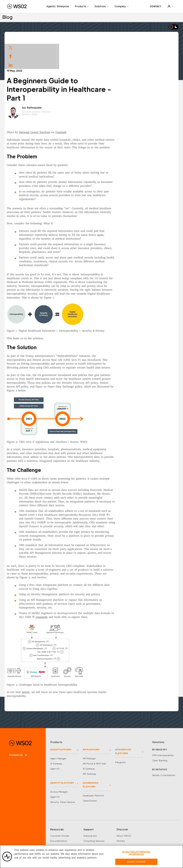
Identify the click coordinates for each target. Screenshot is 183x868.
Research (55, 834)
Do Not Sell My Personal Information (136, 855)
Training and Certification (64, 839)
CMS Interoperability (163, 728)
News (119, 829)
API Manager (89, 731)
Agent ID (55, 741)
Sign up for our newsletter (24, 844)
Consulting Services (94, 813)
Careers (121, 824)
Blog (7, 17)
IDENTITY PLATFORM (62, 755)
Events (54, 819)
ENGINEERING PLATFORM (91, 757)
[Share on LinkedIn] (11, 65)
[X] (18, 832)
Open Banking (160, 733)
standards (70, 590)
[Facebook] (9, 832)
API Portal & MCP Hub (94, 736)
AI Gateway (56, 736)
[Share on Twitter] (11, 47)
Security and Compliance (130, 839)
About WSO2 (124, 808)
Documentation (59, 813)
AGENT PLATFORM (61, 722)
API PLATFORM (91, 722)
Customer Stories (60, 808)
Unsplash (89, 105)
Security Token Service (63, 775)
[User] (170, 6)
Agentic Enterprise (58, 6)
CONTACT (156, 6)
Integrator (120, 735)
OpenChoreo (90, 773)
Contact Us (18, 727)
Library (54, 824)
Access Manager (59, 764)
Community (123, 834)
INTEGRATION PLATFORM (123, 724)
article (54, 665)
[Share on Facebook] (11, 56)
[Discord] (43, 832)
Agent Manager (58, 731)
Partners (121, 813)
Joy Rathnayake (60, 80)
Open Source (57, 829)
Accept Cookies (136, 864)
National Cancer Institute (63, 105)
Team (120, 819)
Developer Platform (93, 768)
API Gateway (89, 746)
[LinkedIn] (26, 832)
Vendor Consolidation (164, 748)
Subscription (90, 808)
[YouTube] (35, 832)
